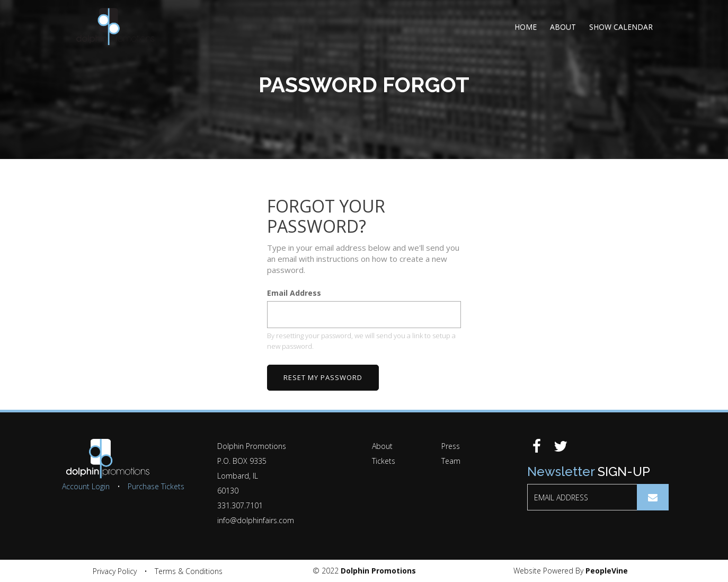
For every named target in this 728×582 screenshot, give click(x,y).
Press (451, 446)
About (563, 27)
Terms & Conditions (189, 571)
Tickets (384, 461)
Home (526, 27)
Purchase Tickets (156, 486)
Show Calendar (621, 27)
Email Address (294, 293)
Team (451, 461)
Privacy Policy (115, 571)
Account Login (86, 486)
